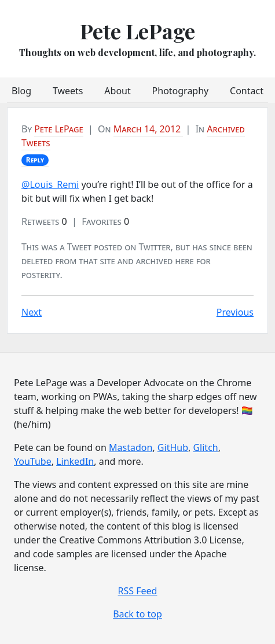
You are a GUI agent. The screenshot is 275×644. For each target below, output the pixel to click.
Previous (235, 312)
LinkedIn (75, 461)
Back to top (137, 614)
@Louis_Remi (50, 184)
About (117, 91)
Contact (247, 91)
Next (32, 312)
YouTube (33, 461)
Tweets (68, 91)
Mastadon (131, 447)
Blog (21, 91)
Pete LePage (137, 31)
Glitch (205, 447)
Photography (181, 91)
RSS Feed (138, 591)
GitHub (173, 447)
